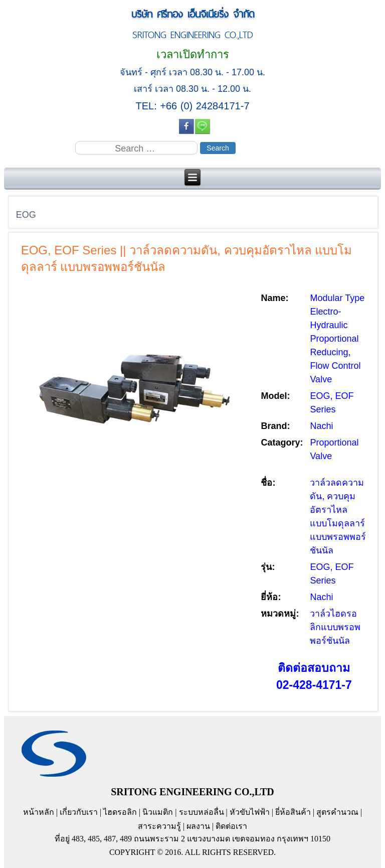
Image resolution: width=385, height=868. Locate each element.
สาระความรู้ (159, 826)
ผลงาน (198, 826)
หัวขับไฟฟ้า (250, 812)
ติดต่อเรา (231, 826)
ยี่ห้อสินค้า (293, 812)
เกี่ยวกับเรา (79, 812)
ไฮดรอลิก (120, 812)
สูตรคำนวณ (337, 812)
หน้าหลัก (39, 812)
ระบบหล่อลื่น (202, 812)
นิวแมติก (158, 812)
